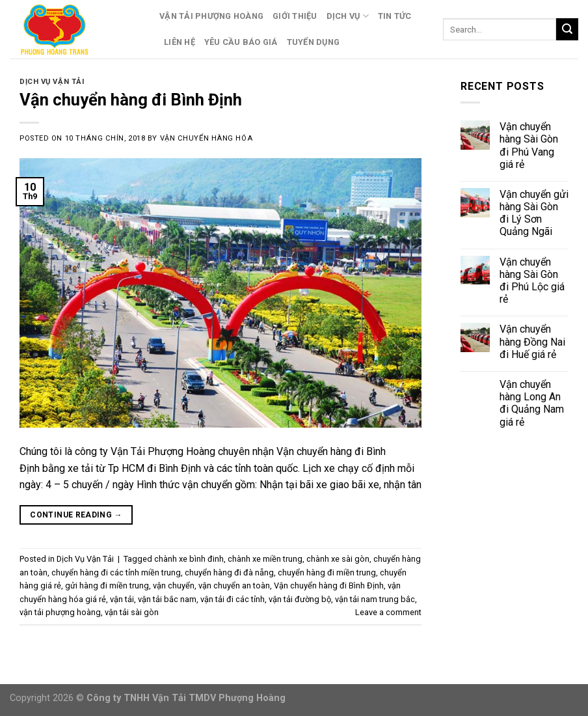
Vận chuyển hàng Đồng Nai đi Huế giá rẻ (532, 341)
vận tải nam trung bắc (375, 599)
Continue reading (76, 515)
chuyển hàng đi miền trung (327, 572)
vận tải (122, 599)
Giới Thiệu (295, 16)
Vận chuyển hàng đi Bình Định (131, 100)
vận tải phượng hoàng (60, 612)
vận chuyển (174, 585)
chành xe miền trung (265, 559)
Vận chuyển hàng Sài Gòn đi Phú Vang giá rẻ (529, 145)
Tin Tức (395, 16)
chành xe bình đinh (189, 559)
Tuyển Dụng (314, 42)
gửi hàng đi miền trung (107, 585)
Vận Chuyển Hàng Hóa (207, 138)
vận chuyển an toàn (234, 585)
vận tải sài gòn (132, 612)
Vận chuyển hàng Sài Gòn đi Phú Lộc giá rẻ (532, 281)
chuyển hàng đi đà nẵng (229, 572)
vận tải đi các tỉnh (233, 599)
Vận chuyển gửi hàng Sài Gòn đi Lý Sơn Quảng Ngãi (534, 213)
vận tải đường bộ (300, 599)
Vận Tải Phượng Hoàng (211, 16)
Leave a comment (388, 612)
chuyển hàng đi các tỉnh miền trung (116, 572)
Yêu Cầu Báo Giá (241, 42)
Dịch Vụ (348, 16)
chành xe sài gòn (338, 559)
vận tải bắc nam (167, 599)
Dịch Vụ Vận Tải (52, 82)
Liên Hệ (180, 42)
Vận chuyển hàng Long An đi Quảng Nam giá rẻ (532, 403)
